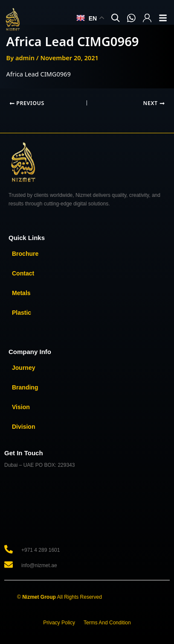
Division (23, 427)
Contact (23, 273)
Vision (21, 407)
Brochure (25, 254)
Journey (23, 368)
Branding (25, 387)
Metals (21, 293)
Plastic (22, 313)
